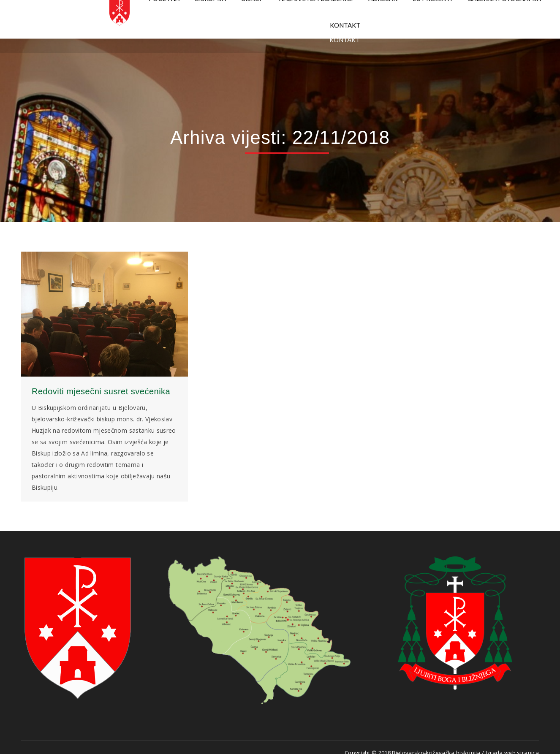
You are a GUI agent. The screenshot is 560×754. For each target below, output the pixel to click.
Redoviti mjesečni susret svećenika (101, 391)
